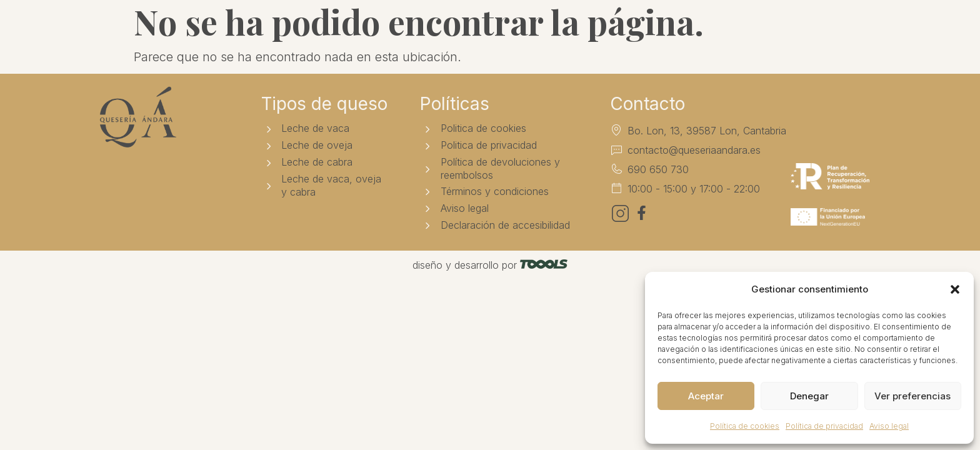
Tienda (405, 29)
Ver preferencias (912, 396)
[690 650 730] (617, 168)
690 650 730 (658, 169)
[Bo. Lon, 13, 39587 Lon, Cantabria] (617, 130)
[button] (955, 289)
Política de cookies (745, 426)
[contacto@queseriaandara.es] (617, 149)
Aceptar (706, 396)
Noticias (558, 29)
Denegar (809, 396)
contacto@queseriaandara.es (694, 150)
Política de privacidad (824, 426)
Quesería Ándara (312, 29)
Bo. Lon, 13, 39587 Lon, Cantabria (707, 131)
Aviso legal (889, 426)
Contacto (632, 29)
